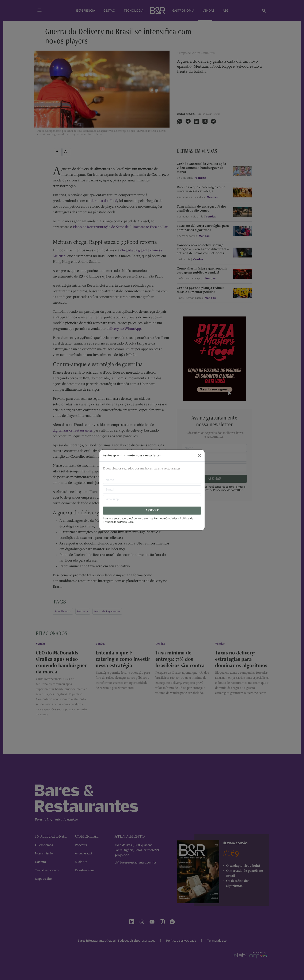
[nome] (152, 480)
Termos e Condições (166, 519)
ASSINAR (152, 511)
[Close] (199, 456)
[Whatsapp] (152, 499)
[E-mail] (152, 489)
